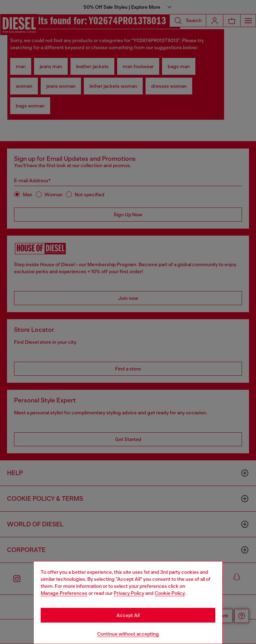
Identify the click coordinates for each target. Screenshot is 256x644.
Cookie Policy (170, 593)
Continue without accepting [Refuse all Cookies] (128, 634)
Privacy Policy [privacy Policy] (129, 593)
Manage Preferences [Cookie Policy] (64, 593)
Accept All (128, 615)
